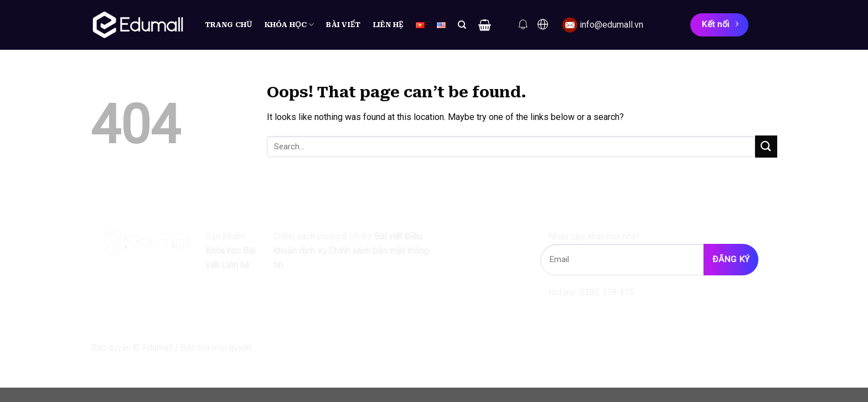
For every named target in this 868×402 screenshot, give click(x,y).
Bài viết (343, 25)
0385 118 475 (607, 292)
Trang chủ (229, 25)
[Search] (462, 25)
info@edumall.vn (611, 25)
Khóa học (290, 25)
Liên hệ (388, 25)
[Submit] (766, 146)
